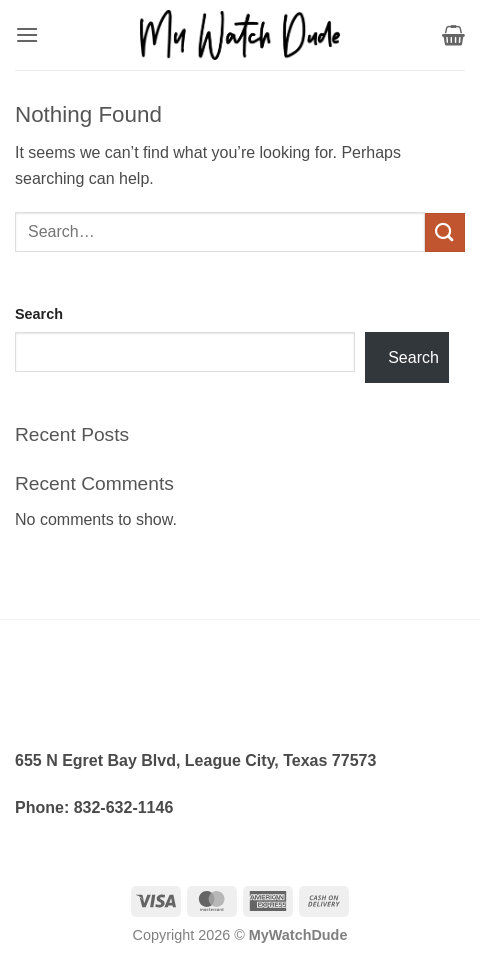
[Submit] (445, 232)
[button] (27, 34)
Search (39, 314)
